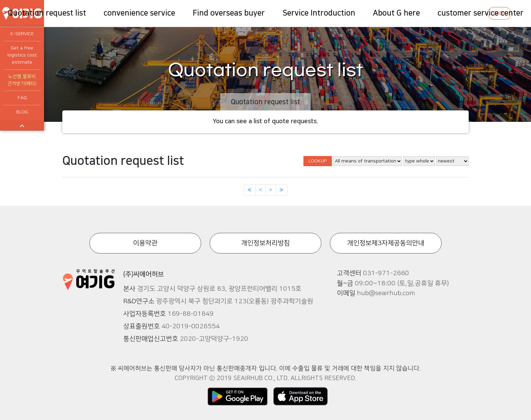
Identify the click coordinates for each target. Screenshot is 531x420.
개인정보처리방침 (265, 243)
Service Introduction (319, 13)
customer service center (481, 13)
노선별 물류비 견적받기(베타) (22, 80)
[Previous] (250, 190)
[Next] (271, 190)
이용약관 (145, 243)
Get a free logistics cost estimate (22, 55)
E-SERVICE (22, 34)
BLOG (22, 112)
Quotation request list (47, 13)
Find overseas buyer (229, 13)
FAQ (22, 98)
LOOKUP (318, 161)
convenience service (139, 13)
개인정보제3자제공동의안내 (386, 243)
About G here (396, 13)
